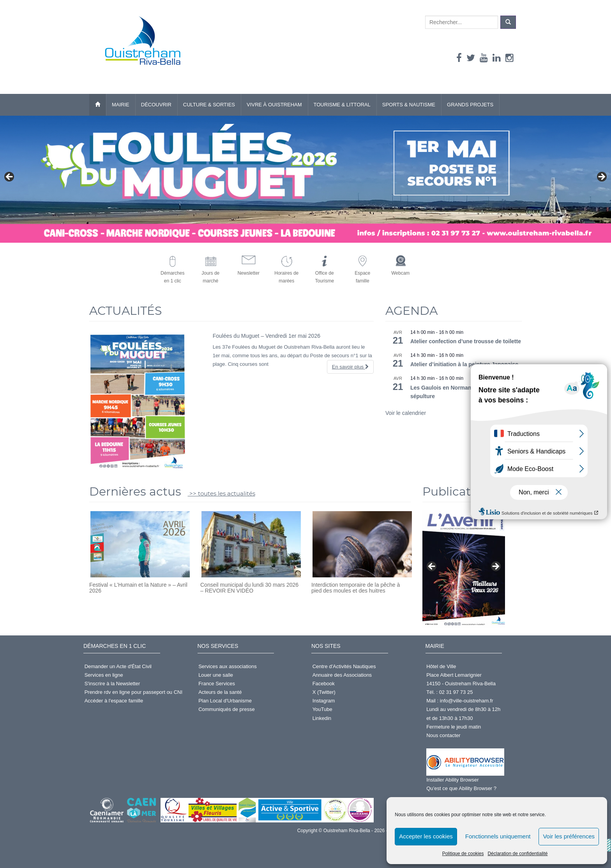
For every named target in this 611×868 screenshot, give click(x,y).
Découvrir (156, 105)
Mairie (121, 105)
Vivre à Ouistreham (274, 105)
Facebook (324, 684)
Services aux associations (228, 666)
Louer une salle (216, 675)
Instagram (324, 701)
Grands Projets (470, 105)
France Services (217, 684)
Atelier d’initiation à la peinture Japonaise (464, 364)
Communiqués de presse (227, 709)
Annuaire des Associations (342, 675)
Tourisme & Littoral (342, 105)
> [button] (601, 177)
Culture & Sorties (209, 105)
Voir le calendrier (406, 413)
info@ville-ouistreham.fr (467, 701)
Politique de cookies (463, 854)
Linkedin (322, 718)
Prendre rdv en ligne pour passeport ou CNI (133, 692)
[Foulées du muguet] (305, 179)
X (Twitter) (324, 692)
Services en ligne (104, 675)
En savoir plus (350, 367)
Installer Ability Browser (452, 780)
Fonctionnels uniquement (498, 836)
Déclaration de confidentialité (517, 854)
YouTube (322, 709)
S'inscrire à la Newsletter (112, 684)
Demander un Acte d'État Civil (118, 666)
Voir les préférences (569, 836)
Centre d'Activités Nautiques (344, 666)
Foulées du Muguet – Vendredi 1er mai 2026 (267, 336)
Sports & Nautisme (409, 105)
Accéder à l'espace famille (114, 701)
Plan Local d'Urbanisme (225, 701)
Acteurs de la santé (220, 692)
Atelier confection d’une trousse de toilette (466, 341)
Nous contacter (443, 735)
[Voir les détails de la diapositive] (464, 569)
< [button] (10, 177)
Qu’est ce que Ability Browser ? (461, 788)
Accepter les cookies (426, 836)
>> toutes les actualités (222, 493)
